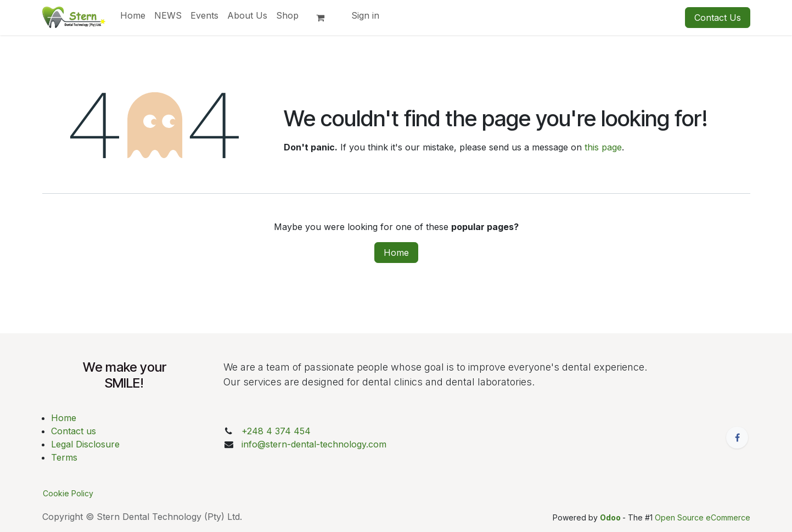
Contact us (74, 431)
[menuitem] (133, 15)
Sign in (365, 15)
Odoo (611, 517)
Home (396, 253)
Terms (64, 457)
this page (603, 147)
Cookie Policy (68, 493)
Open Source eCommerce (703, 517)
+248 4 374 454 (276, 431)
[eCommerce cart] (325, 18)
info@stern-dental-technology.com (314, 444)
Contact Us (718, 18)
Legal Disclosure (85, 444)
